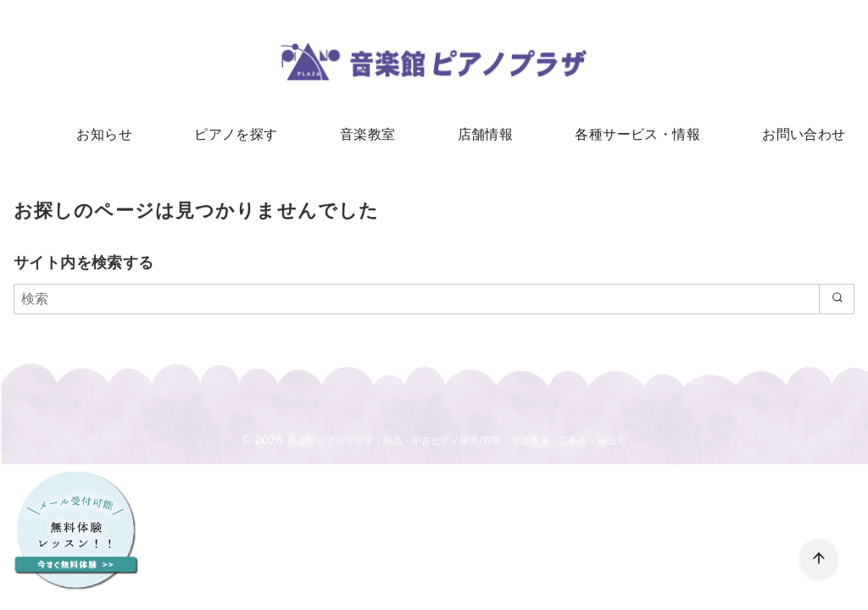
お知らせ (124, 136)
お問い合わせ (784, 136)
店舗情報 (481, 136)
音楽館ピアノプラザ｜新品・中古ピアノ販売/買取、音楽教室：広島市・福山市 (457, 446)
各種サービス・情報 (626, 136)
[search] (834, 305)
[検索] (434, 305)
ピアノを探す (248, 136)
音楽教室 (371, 136)
